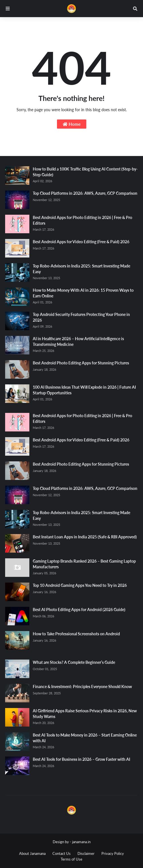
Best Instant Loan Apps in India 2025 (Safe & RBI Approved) (85, 537)
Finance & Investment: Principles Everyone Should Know (82, 687)
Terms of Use (71, 859)
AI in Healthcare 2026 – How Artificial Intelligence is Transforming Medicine (78, 341)
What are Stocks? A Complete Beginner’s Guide (74, 662)
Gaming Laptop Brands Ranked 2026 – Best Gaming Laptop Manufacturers (84, 564)
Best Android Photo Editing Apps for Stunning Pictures (81, 363)
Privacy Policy (113, 853)
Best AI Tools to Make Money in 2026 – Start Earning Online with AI (85, 738)
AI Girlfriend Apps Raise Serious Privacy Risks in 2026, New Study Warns (85, 714)
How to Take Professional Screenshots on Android (76, 634)
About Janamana (32, 853)
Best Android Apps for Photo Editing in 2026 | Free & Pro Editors (82, 220)
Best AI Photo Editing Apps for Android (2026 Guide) (79, 610)
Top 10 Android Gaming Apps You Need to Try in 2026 (80, 585)
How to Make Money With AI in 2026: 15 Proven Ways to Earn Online (83, 293)
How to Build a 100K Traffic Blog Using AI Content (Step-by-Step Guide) (85, 172)
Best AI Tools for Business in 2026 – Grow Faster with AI (81, 759)
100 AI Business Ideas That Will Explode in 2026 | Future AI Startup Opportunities (84, 390)
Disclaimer (86, 853)
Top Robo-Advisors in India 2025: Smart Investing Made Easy (81, 269)
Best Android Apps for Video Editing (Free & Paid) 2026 (81, 242)
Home (72, 124)
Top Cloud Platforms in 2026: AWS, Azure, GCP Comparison (85, 193)
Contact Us (62, 853)
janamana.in (81, 842)
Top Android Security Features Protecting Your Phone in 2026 (81, 317)
